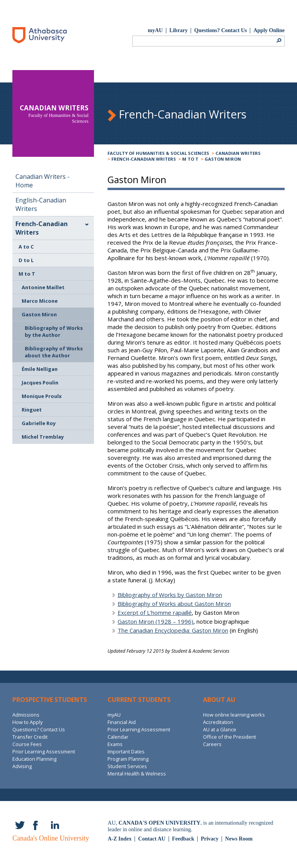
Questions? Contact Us (220, 30)
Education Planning (34, 759)
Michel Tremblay (43, 437)
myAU (155, 30)
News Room (239, 839)
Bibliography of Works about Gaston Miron (174, 604)
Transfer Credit (30, 737)
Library (178, 30)
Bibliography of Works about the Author (54, 352)
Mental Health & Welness (137, 774)
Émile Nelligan (40, 369)
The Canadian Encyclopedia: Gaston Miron (173, 630)
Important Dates (126, 751)
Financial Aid (122, 722)
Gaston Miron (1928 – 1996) (155, 621)
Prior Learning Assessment (44, 751)
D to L (26, 260)
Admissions (26, 715)
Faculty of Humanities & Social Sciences (158, 153)
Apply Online (269, 30)
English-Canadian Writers (41, 204)
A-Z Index (119, 839)
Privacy (210, 839)
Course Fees (27, 744)
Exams (115, 744)
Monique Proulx (42, 396)
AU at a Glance (220, 729)
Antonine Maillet (43, 287)
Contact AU (152, 839)
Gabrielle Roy (39, 423)
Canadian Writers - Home (43, 181)
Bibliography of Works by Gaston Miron (170, 595)
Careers (212, 744)
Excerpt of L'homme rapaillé (155, 612)
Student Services (127, 766)
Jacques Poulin (40, 383)
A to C (26, 247)
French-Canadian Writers (144, 159)
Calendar (118, 737)
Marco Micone (40, 301)
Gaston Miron (223, 159)
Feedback (183, 839)
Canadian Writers (238, 153)
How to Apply (27, 722)
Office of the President (230, 737)
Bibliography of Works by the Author (54, 331)
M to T (190, 159)
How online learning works (234, 715)
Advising (22, 766)
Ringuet (32, 410)
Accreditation (218, 722)
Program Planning (128, 759)
